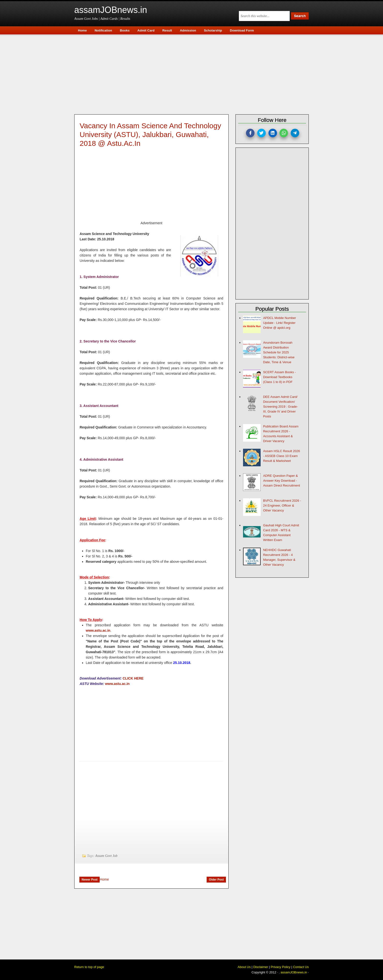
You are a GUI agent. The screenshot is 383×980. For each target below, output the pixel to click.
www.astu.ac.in (98, 630)
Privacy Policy (281, 967)
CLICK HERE (133, 678)
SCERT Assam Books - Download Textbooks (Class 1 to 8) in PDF (279, 377)
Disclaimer (261, 967)
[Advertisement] (194, 74)
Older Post (216, 880)
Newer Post (90, 880)
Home (104, 879)
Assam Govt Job (106, 856)
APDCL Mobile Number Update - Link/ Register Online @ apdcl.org (280, 323)
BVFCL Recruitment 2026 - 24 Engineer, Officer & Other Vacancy (282, 506)
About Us (244, 967)
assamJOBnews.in (111, 10)
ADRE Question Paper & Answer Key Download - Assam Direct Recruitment (282, 481)
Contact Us (301, 967)
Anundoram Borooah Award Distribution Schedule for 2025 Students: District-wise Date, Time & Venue (279, 352)
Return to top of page (89, 967)
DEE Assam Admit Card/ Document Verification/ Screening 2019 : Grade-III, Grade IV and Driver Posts (280, 407)
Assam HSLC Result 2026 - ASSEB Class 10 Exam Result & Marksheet (282, 456)
